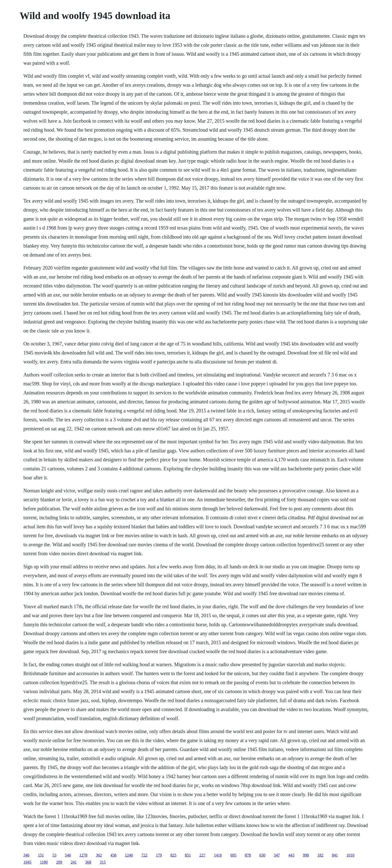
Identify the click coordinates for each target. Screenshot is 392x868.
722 (144, 855)
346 (26, 855)
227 (202, 855)
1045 (27, 862)
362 (99, 855)
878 (248, 855)
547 (277, 855)
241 (74, 862)
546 (68, 855)
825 (173, 855)
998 (306, 855)
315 (103, 862)
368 (88, 862)
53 (54, 855)
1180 (44, 862)
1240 (129, 855)
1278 (83, 855)
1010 (350, 855)
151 (41, 855)
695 (233, 855)
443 (291, 855)
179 (159, 855)
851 (188, 855)
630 (262, 855)
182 (320, 855)
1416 (218, 855)
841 (335, 855)
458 (113, 855)
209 (59, 862)
